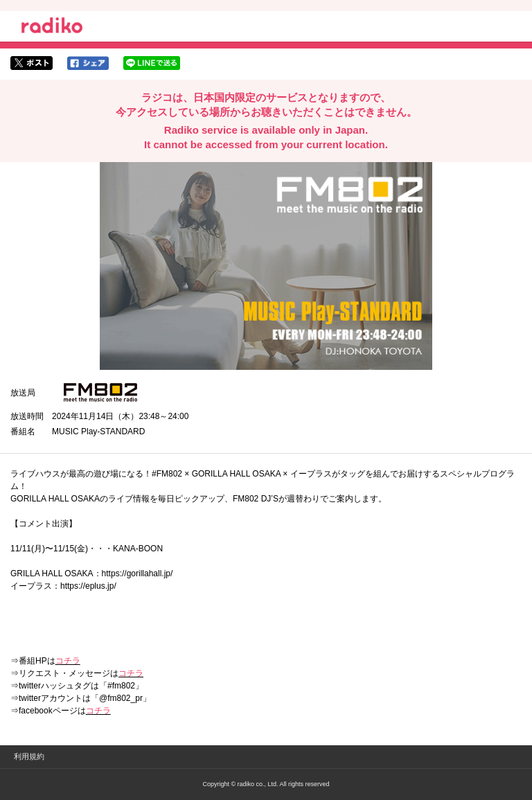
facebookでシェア (88, 63)
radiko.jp (52, 28)
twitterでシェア (32, 63)
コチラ (68, 661)
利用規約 (29, 756)
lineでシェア (152, 63)
